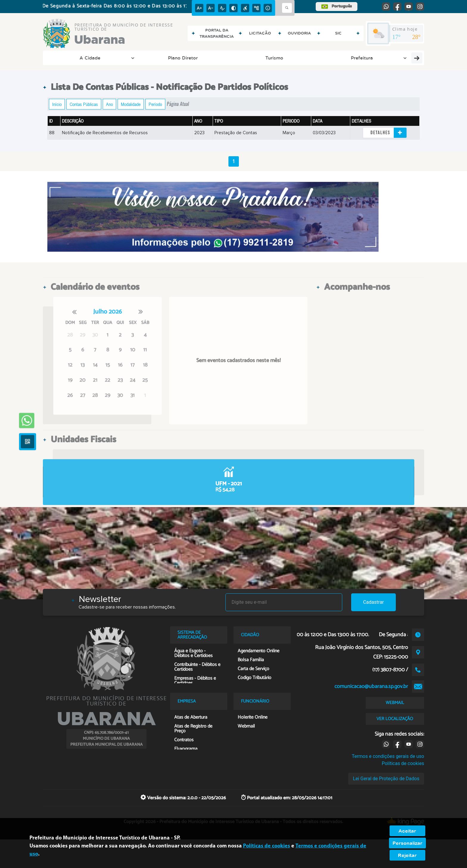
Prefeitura (180, 58)
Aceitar (407, 831)
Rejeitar (407, 855)
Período (155, 104)
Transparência (222, 58)
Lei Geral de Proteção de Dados (386, 779)
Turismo (143, 58)
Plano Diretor (104, 58)
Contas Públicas (84, 104)
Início (57, 104)
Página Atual (178, 104)
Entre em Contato (306, 58)
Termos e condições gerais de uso (388, 756)
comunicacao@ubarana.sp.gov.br (371, 686)
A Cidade (67, 58)
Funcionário (354, 58)
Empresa (392, 58)
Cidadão (262, 58)
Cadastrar (373, 602)
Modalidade (131, 104)
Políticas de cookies (403, 763)
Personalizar (407, 843)
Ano (109, 104)
